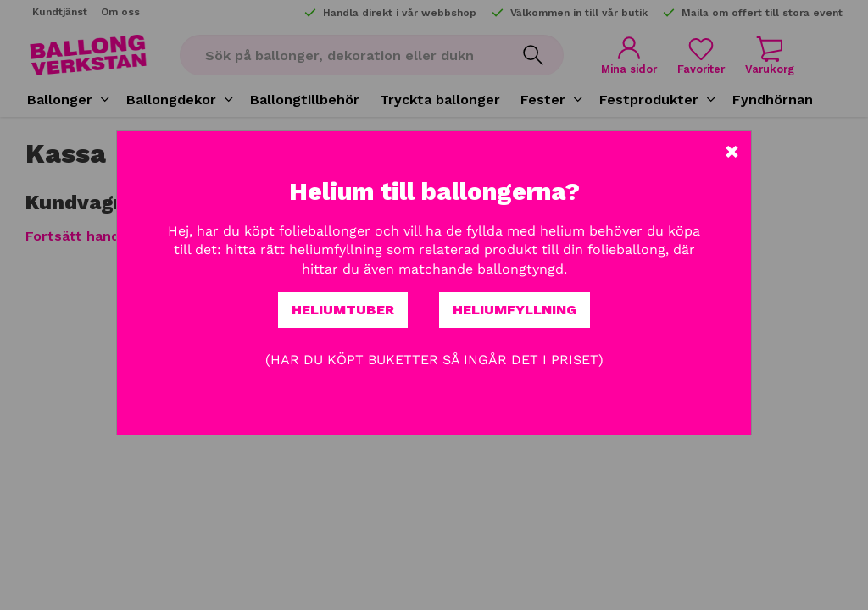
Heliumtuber (343, 310)
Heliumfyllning (515, 310)
